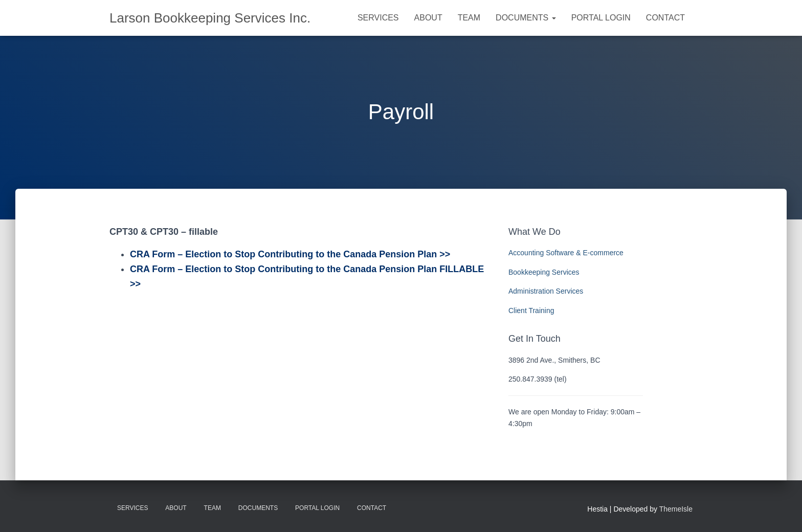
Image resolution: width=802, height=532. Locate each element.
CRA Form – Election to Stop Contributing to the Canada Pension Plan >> (290, 254)
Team (469, 18)
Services (378, 18)
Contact (665, 18)
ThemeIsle (676, 509)
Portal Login (601, 18)
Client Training (531, 311)
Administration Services (546, 291)
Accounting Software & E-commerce (566, 253)
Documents (526, 18)
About (428, 18)
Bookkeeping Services (544, 272)
